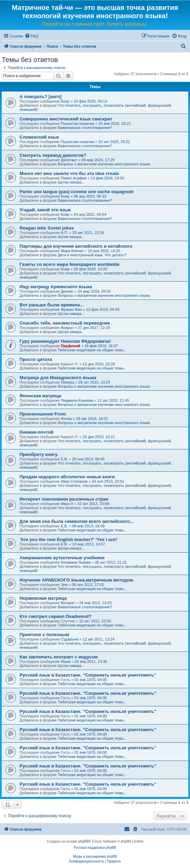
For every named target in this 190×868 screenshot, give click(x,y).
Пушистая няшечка (77, 124)
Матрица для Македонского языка (58, 378)
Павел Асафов (74, 178)
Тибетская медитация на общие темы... (92, 350)
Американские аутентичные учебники (62, 558)
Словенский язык (39, 137)
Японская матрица (40, 396)
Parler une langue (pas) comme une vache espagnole (77, 192)
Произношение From (43, 414)
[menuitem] (32, 36)
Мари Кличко (72, 251)
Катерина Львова (76, 562)
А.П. (64, 233)
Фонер (66, 419)
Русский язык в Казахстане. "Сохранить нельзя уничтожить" (88, 675)
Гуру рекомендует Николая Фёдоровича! (65, 341)
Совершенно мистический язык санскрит (66, 119)
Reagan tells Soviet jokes (47, 228)
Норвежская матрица (43, 598)
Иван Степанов (74, 481)
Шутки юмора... (71, 182)
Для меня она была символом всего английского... (76, 521)
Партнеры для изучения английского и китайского (76, 246)
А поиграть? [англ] (40, 97)
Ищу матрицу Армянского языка (56, 287)
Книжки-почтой (36, 432)
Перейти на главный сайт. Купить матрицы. (95, 24)
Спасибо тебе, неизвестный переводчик (65, 323)
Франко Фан (71, 309)
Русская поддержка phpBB (95, 848)
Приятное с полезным (44, 635)
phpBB (83, 841)
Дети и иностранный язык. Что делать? (92, 255)
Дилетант (69, 160)
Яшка (66, 661)
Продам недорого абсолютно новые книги (67, 477)
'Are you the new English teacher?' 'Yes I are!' (69, 539)
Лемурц (67, 382)
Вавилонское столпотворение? (85, 128)
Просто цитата (36, 359)
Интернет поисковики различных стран (64, 499)
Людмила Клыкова (77, 400)
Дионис (67, 291)
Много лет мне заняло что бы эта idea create (69, 173)
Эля (64, 585)
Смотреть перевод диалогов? (53, 155)
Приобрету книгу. (39, 454)
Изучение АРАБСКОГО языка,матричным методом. (77, 580)
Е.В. (64, 459)
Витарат (68, 603)
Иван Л (67, 504)
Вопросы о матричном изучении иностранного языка (104, 164)
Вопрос (67, 328)
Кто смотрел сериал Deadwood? (56, 616)
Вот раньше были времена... (52, 305)
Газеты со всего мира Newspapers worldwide (69, 264)
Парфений (70, 346)
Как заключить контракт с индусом (59, 657)
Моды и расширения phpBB (95, 857)
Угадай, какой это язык (45, 210)
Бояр (65, 101)
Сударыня (70, 639)
